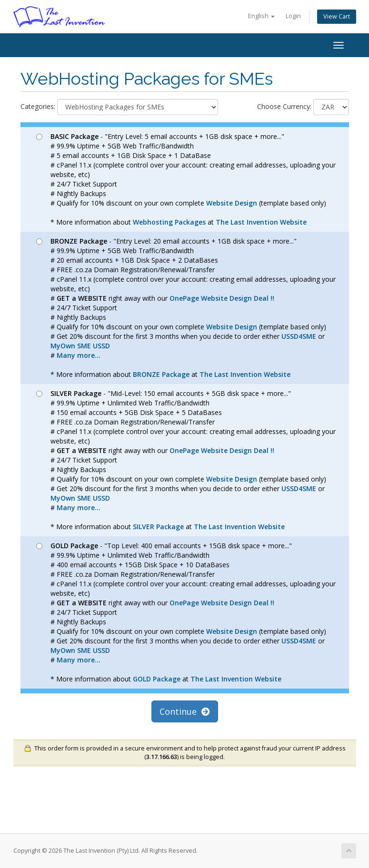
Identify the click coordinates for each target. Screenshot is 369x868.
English (261, 16)
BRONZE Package (161, 374)
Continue (185, 711)
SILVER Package (158, 527)
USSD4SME (299, 336)
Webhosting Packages (169, 222)
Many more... (79, 355)
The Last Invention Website (261, 222)
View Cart (337, 16)
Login (293, 16)
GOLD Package (157, 679)
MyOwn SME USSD (80, 346)
